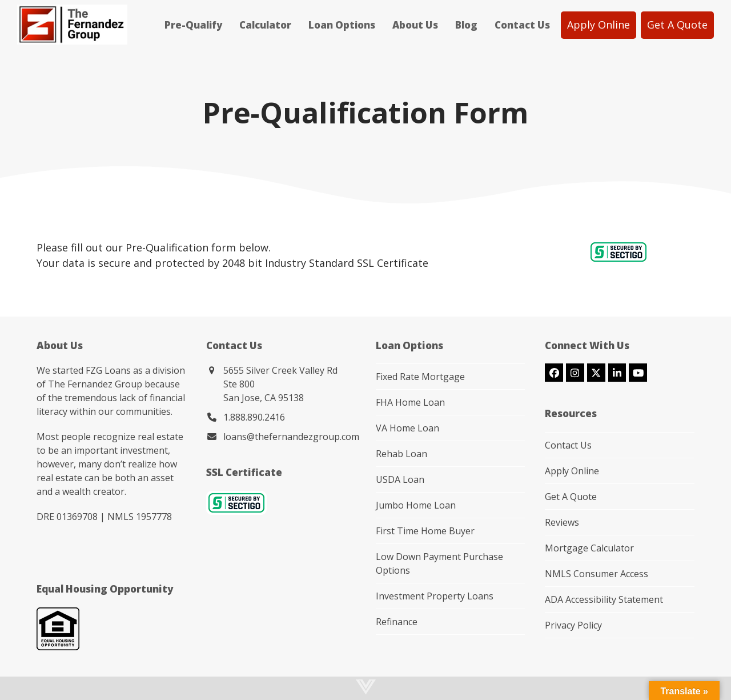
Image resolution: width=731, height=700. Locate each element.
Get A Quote (571, 497)
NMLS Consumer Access (597, 574)
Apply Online (572, 471)
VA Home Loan (407, 428)
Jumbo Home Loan (416, 505)
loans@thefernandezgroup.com (291, 437)
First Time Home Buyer (425, 531)
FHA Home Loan (410, 402)
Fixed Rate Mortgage (420, 377)
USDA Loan (400, 479)
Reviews (562, 522)
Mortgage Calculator (589, 548)
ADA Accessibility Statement (604, 599)
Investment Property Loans (435, 596)
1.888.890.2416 (254, 417)
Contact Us (568, 445)
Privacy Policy (573, 625)
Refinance (397, 622)
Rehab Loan (401, 454)
